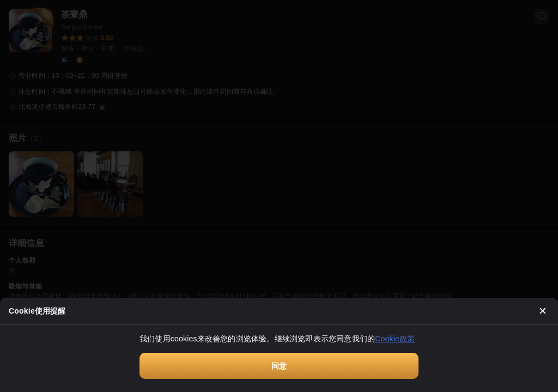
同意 (279, 366)
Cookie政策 (395, 339)
